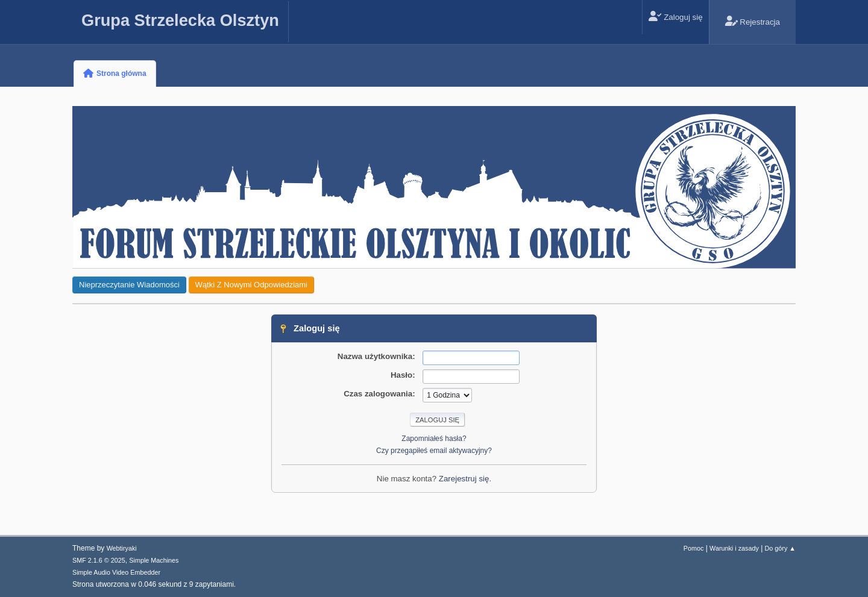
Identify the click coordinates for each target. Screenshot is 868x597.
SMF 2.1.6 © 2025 (99, 560)
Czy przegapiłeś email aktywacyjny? (434, 451)
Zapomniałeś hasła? (434, 439)
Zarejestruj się (464, 479)
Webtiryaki (122, 548)
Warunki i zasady (734, 548)
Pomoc (694, 548)
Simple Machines (154, 560)
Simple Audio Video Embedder (116, 572)
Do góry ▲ (780, 548)
